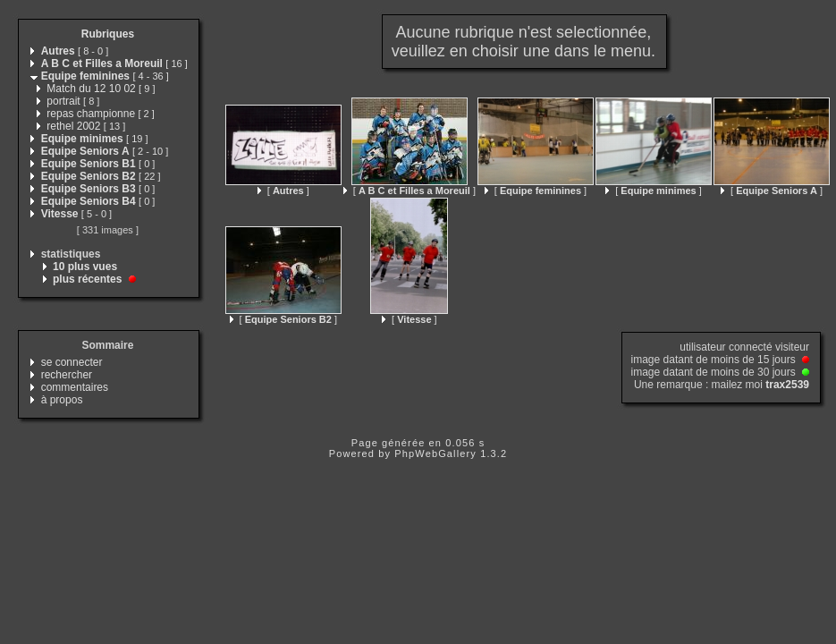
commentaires (75, 387)
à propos (62, 400)
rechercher (67, 375)
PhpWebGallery (435, 453)
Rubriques (108, 34)
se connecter (72, 362)
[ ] (283, 191)
